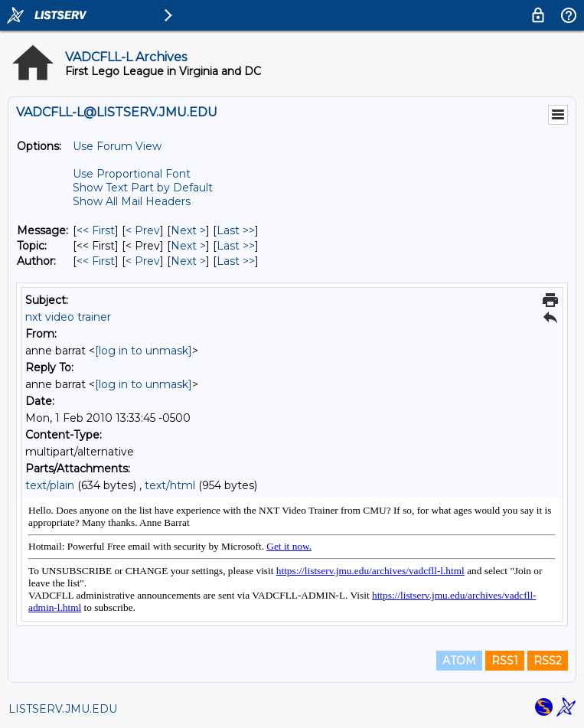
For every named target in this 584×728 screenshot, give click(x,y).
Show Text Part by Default (143, 188)
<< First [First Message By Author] (96, 261)
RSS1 (505, 661)
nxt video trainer (68, 317)
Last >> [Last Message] (236, 230)
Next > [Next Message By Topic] (188, 246)
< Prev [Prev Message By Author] (143, 261)
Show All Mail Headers (132, 201)
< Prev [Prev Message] (143, 230)
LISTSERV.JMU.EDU (63, 709)
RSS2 (548, 661)
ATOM (459, 661)
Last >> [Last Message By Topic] (236, 246)
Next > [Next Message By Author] (188, 261)
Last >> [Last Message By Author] (236, 261)
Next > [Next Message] (188, 230)
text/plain (50, 485)
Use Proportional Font (132, 174)
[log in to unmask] (144, 351)
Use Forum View (117, 146)
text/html (170, 485)
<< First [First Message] (96, 230)
